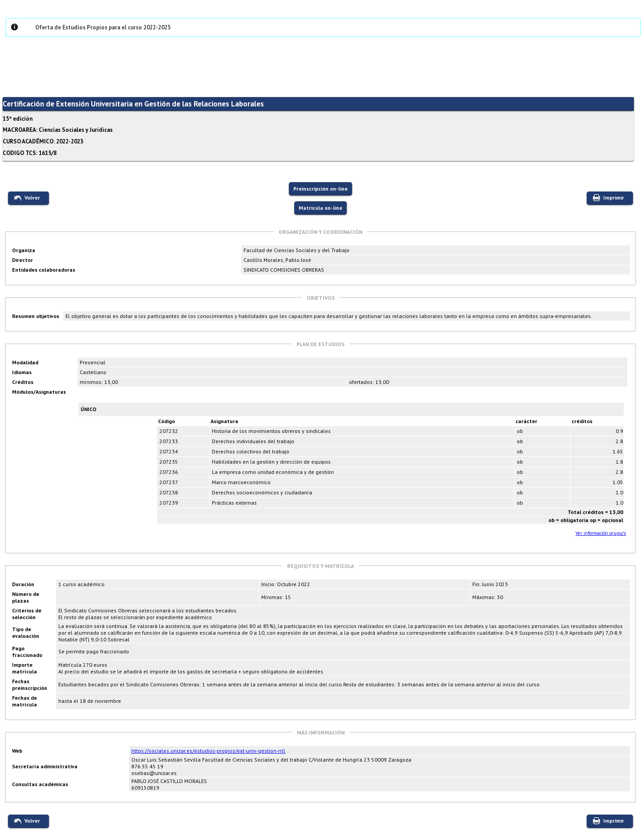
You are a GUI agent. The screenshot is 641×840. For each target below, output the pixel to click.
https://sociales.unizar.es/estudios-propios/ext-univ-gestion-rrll (208, 751)
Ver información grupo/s (601, 533)
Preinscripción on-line (320, 189)
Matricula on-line (320, 208)
